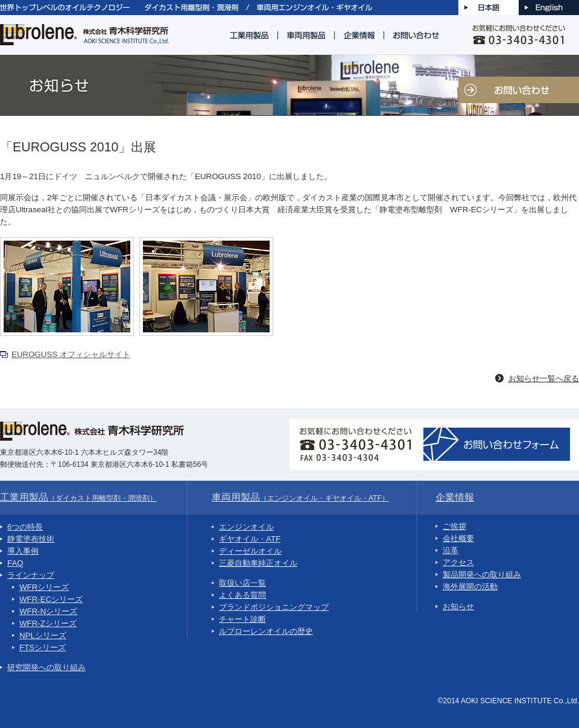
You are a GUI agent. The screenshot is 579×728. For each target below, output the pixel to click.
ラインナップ (31, 575)
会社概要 (458, 538)
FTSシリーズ (43, 647)
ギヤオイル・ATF (250, 539)
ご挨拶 (454, 526)
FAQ (15, 563)
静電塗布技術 (31, 539)
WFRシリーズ (44, 587)
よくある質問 (242, 595)
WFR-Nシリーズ (48, 611)
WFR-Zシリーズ (48, 623)
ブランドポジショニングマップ (274, 607)
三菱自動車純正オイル (258, 563)
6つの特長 (25, 527)
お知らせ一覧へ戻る (544, 378)
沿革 (451, 550)
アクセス (458, 562)
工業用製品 (78, 497)
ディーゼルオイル (250, 551)
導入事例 (23, 551)
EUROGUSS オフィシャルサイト (71, 354)
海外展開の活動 (470, 587)
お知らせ (458, 606)
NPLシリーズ (43, 635)
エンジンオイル (246, 527)
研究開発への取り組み (46, 667)
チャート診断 (242, 619)
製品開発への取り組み (482, 574)
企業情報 (455, 497)
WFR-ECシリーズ (51, 599)
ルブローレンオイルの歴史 (266, 631)
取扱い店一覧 (242, 583)
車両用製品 (300, 497)
